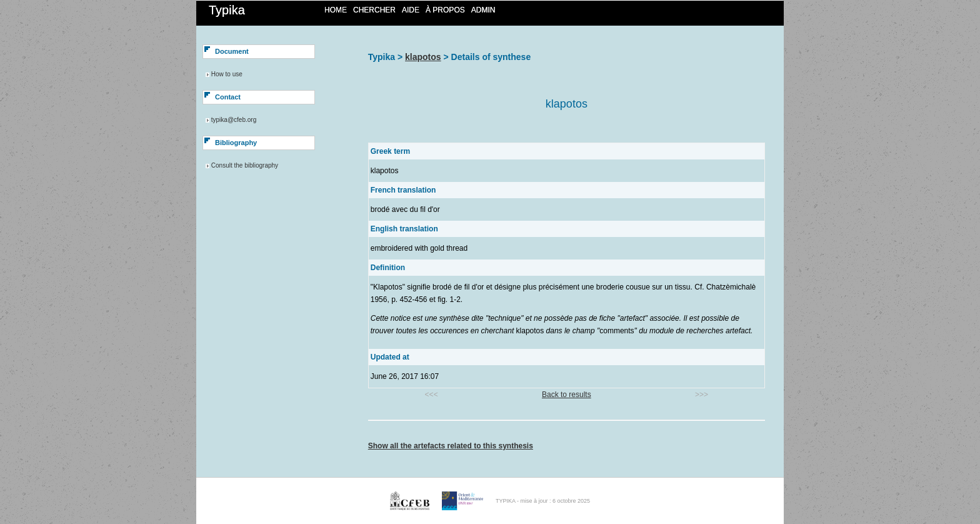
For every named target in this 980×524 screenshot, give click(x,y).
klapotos (423, 57)
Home (336, 10)
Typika (227, 10)
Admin (483, 10)
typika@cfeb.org (234, 120)
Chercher (374, 10)
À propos (445, 10)
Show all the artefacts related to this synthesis (451, 446)
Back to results (567, 395)
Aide (411, 10)
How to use (227, 74)
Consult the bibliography (245, 165)
